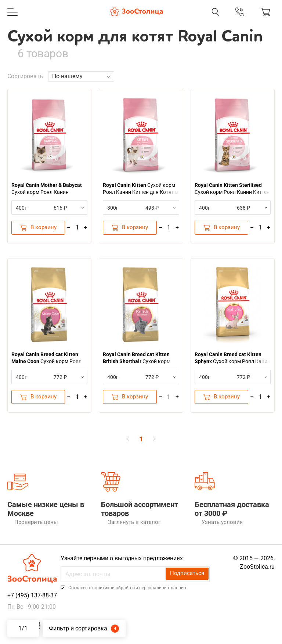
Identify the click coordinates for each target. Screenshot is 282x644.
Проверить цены (27, 526)
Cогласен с (129, 591)
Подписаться (188, 577)
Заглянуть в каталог (126, 526)
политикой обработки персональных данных (141, 591)
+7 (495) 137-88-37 (32, 599)
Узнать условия (214, 526)
